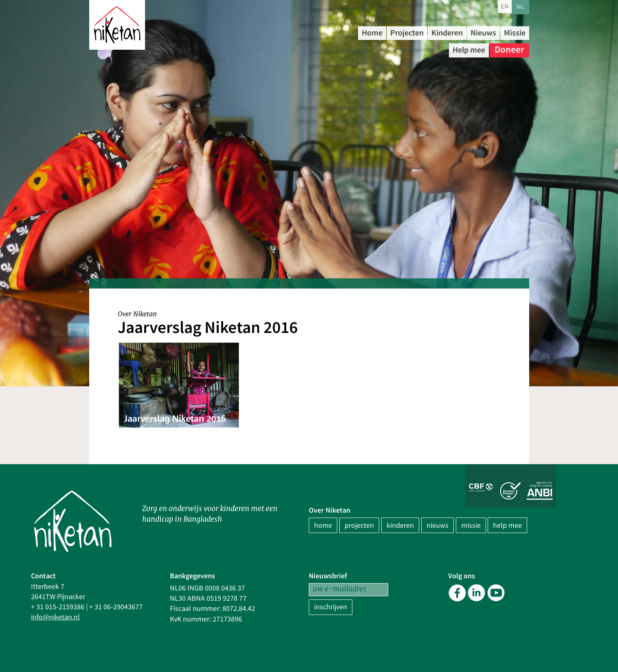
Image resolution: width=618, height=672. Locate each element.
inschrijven (331, 607)
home (323, 525)
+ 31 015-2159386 (58, 607)
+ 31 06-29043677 (116, 607)
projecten (359, 525)
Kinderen (465, 32)
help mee (507, 525)
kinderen (400, 525)
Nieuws (509, 32)
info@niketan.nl (55, 617)
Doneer (509, 49)
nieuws (438, 525)
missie (471, 525)
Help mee (465, 49)
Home (374, 32)
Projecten (416, 32)
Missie (423, 49)
